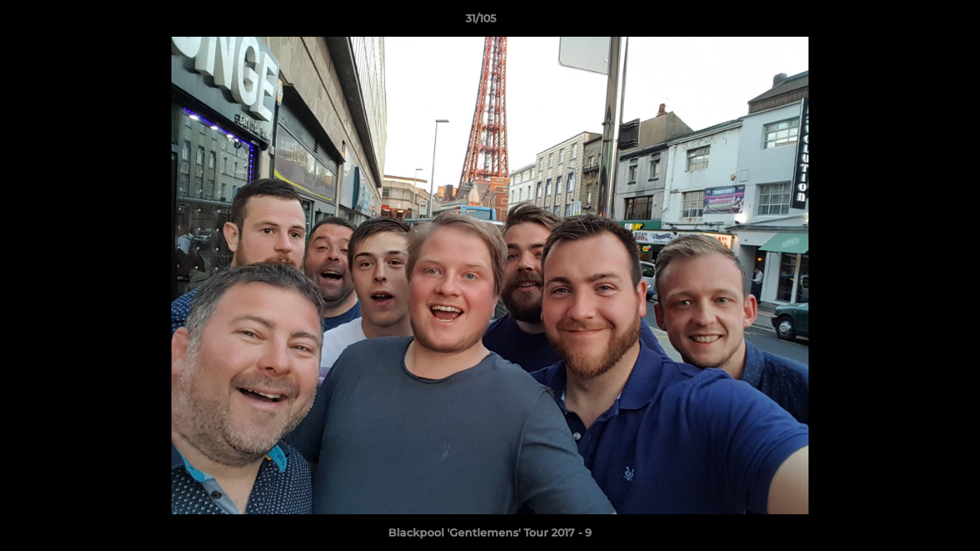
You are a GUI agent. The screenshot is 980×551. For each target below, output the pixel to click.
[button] (916, 22)
